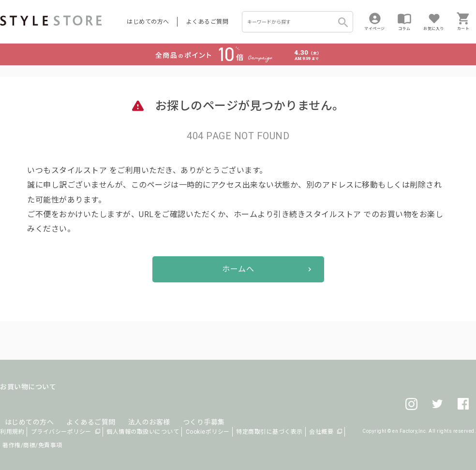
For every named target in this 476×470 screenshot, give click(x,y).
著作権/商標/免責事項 (32, 445)
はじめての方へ (148, 22)
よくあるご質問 (208, 22)
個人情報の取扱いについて (143, 432)
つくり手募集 (185, 410)
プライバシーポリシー (61, 432)
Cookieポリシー (208, 432)
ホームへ (238, 269)
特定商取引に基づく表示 (269, 432)
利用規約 (12, 432)
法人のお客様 (135, 410)
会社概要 (321, 432)
